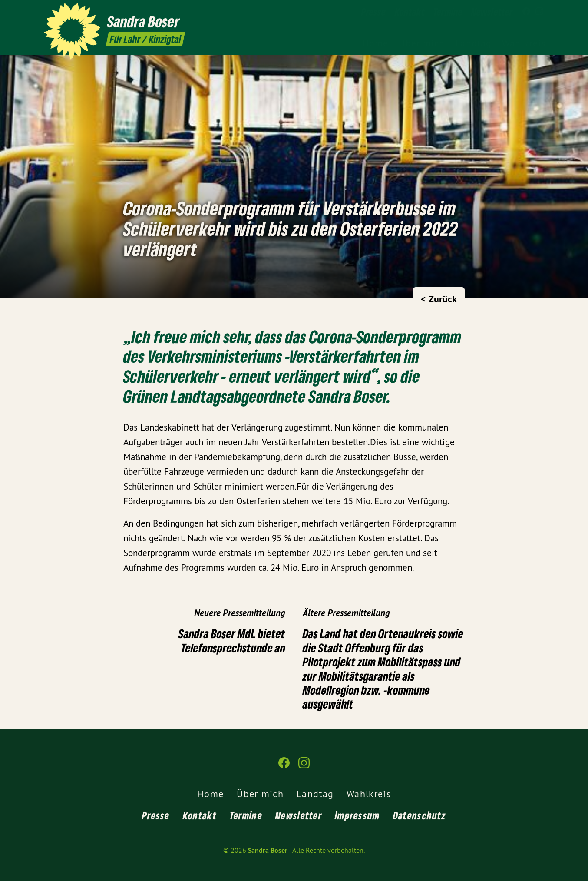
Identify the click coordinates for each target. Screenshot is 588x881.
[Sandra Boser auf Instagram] (539, 12)
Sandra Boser (268, 850)
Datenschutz (420, 815)
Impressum (357, 815)
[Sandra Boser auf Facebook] (526, 12)
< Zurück (439, 299)
